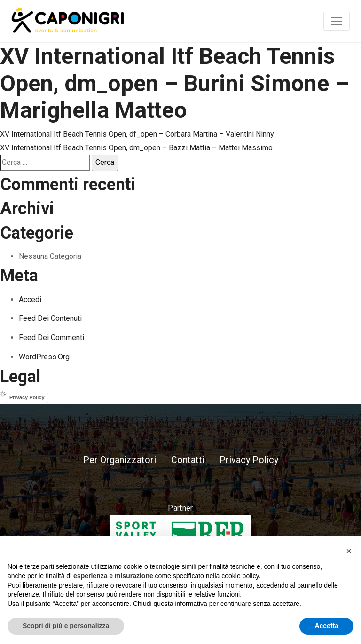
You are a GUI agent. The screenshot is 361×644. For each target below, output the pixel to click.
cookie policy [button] (240, 576)
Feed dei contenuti (50, 318)
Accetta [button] (326, 626)
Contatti (188, 460)
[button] (349, 551)
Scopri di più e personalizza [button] (66, 626)
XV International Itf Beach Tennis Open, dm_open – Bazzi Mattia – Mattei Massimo (136, 148)
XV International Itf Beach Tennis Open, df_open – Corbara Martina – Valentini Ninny (137, 134)
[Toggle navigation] (337, 21)
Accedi (30, 299)
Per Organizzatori (120, 460)
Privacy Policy (27, 397)
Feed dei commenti (51, 338)
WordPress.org (44, 357)
